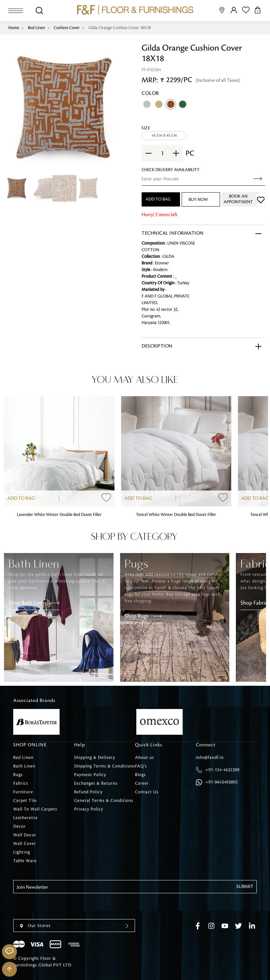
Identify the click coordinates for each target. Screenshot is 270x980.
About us (145, 758)
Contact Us (147, 792)
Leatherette (25, 818)
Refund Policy (88, 792)
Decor (20, 826)
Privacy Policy (89, 809)
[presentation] (64, 906)
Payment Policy (90, 775)
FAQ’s (141, 766)
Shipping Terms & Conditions (105, 766)
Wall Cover (25, 844)
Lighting (22, 852)
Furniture (23, 792)
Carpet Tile (25, 801)
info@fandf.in (210, 758)
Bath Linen (24, 766)
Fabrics (21, 783)
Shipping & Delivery (95, 758)
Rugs (18, 775)
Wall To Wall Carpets (35, 809)
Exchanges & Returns (96, 783)
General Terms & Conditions (104, 801)
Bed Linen (36, 28)
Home (14, 28)
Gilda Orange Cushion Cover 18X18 (119, 28)
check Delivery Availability (171, 170)
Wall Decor (25, 835)
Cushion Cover (67, 28)
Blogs (140, 775)
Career (142, 783)
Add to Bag (21, 498)
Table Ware (25, 861)
